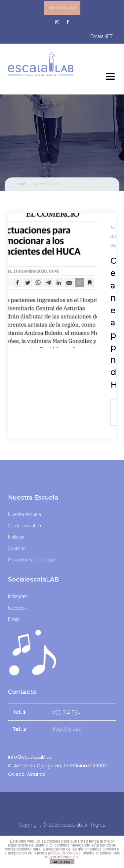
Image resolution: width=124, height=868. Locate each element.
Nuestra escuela (24, 514)
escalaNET (102, 36)
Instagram (18, 596)
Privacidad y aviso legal (32, 560)
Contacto (17, 548)
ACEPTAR (62, 862)
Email (14, 619)
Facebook (17, 608)
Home (20, 184)
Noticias (16, 537)
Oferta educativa (24, 526)
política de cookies (64, 853)
